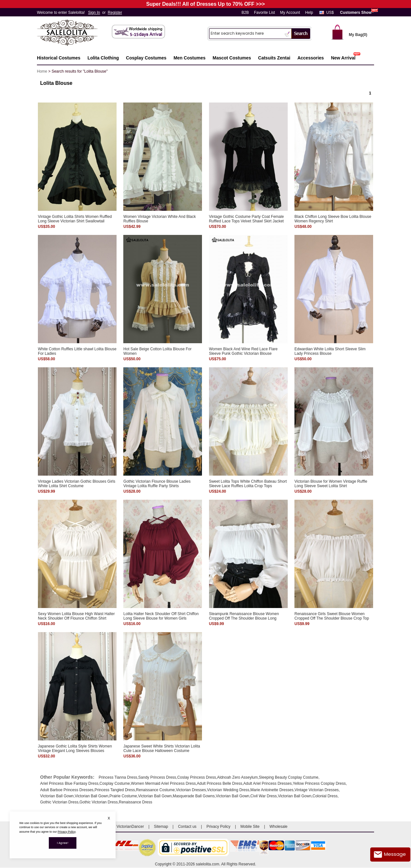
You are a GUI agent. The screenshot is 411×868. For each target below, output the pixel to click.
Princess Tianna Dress (118, 777)
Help (309, 13)
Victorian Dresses (191, 790)
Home (42, 71)
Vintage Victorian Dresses (317, 790)
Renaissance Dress (136, 802)
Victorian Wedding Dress (228, 790)
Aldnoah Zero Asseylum (237, 777)
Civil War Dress (264, 796)
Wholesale (278, 827)
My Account (290, 13)
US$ (330, 13)
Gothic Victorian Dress (59, 802)
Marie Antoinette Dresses (272, 790)
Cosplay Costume (115, 783)
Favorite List (264, 13)
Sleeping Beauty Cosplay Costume (289, 777)
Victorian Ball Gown (57, 796)
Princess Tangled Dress (115, 790)
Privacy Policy (219, 827)
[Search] (246, 33)
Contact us (187, 827)
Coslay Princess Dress (197, 777)
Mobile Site (250, 827)
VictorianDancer (130, 827)
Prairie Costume (123, 796)
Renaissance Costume (156, 790)
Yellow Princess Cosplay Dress (319, 783)
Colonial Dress (325, 796)
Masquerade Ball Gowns (194, 796)
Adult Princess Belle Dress (219, 783)
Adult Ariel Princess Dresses (268, 783)
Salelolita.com (74, 33)
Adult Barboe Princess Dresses (67, 790)
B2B (245, 13)
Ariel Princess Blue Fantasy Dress (69, 783)
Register (115, 13)
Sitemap (161, 827)
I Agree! (63, 843)
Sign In (94, 13)
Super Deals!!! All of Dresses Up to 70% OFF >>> (205, 4)
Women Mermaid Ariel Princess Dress (163, 783)
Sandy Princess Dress (157, 777)
